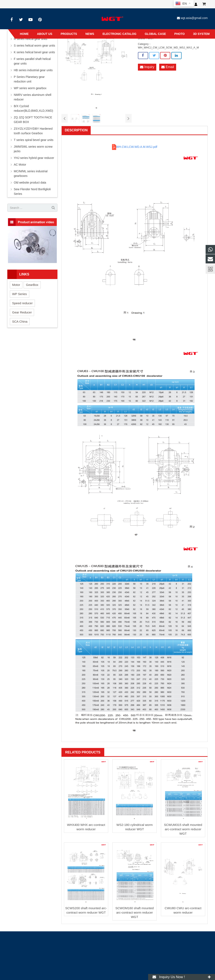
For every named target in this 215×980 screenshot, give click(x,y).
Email (168, 67)
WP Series (20, 294)
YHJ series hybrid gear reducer (34, 158)
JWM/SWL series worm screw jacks (33, 149)
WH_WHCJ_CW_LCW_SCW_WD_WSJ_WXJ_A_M (168, 48)
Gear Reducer (22, 312)
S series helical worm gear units (34, 46)
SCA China (20, 321)
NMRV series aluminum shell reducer (32, 97)
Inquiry (147, 67)
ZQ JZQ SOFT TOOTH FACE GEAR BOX (33, 120)
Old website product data (30, 183)
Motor (16, 285)
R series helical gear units (31, 39)
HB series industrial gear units (33, 70)
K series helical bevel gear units (34, 52)
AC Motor (20, 165)
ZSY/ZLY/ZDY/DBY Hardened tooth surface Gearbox (33, 131)
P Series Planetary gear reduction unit (29, 79)
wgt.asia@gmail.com (194, 18)
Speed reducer (22, 303)
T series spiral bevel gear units (34, 140)
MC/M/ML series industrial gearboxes (31, 174)
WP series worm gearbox (30, 88)
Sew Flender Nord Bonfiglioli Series (32, 191)
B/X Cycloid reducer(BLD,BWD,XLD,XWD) (33, 108)
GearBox (32, 285)
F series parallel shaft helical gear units (32, 61)
